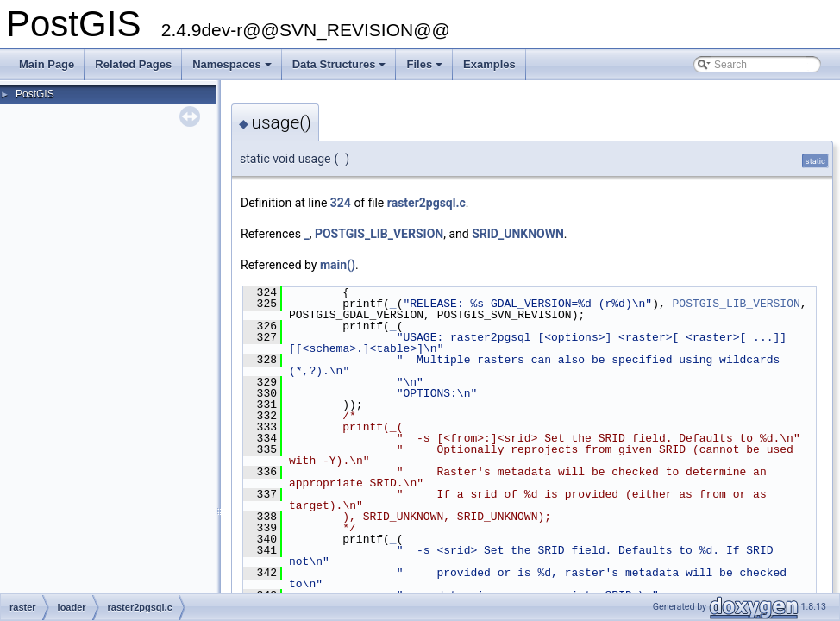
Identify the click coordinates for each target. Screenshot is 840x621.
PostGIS (35, 94)
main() (338, 265)
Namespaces (233, 69)
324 (341, 203)
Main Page (47, 64)
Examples (489, 64)
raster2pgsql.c (426, 203)
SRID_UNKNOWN (518, 234)
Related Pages (133, 64)
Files (426, 69)
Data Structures (341, 69)
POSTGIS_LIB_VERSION (379, 234)
